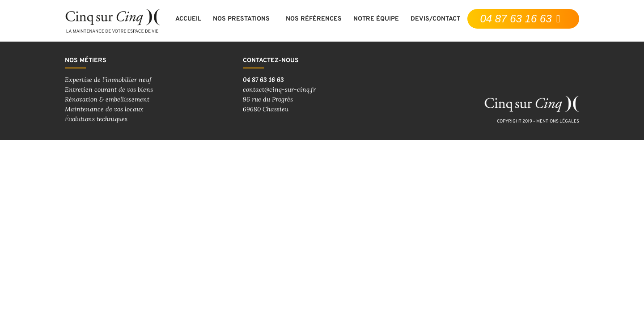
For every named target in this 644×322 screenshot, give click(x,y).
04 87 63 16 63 (263, 80)
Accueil (188, 19)
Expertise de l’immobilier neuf (108, 80)
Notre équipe (376, 19)
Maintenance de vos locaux (104, 109)
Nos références (314, 19)
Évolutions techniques (96, 119)
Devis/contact (435, 19)
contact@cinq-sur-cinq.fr (279, 89)
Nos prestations (244, 19)
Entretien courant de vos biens (109, 89)
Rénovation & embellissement (107, 99)
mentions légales (558, 121)
